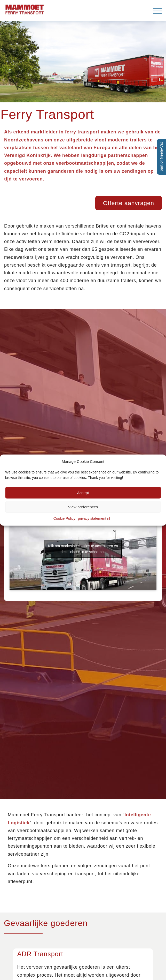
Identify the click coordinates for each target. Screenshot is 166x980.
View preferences (83, 507)
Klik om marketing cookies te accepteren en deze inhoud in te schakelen (83, 549)
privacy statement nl (94, 518)
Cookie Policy (64, 518)
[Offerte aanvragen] (129, 203)
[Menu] (155, 10)
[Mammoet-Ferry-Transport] (67, 9)
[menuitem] (155, 10)
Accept (83, 493)
